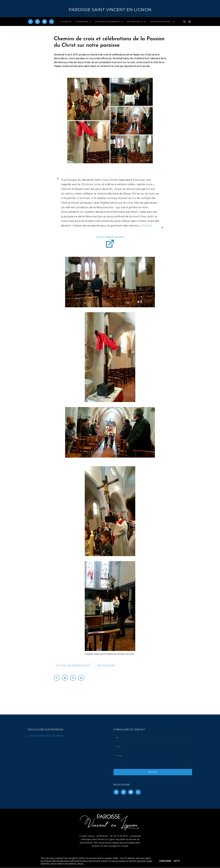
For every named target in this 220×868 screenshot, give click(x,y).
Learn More (165, 861)
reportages (106, 666)
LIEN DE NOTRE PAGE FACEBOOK (46, 736)
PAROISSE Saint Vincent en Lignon (110, 10)
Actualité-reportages (73, 666)
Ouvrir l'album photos (110, 237)
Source (146, 225)
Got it (177, 861)
